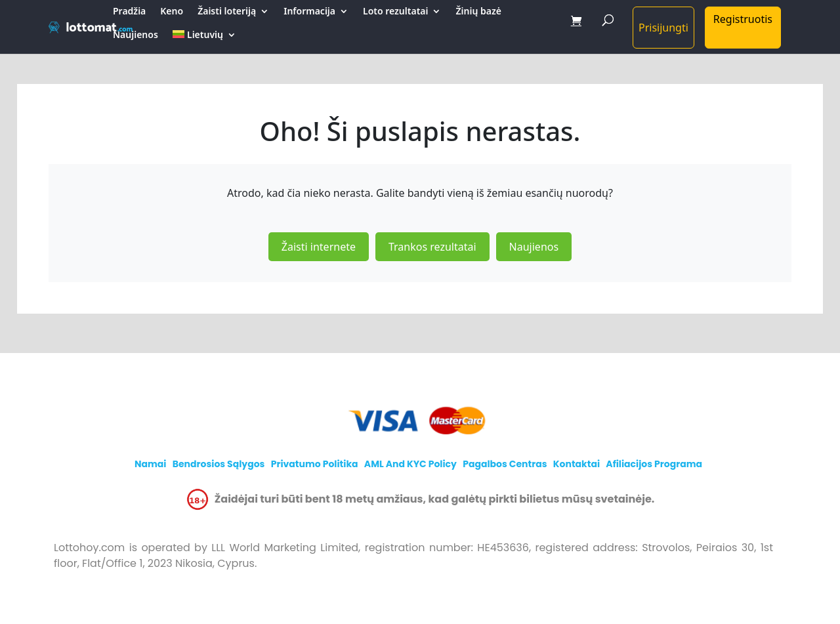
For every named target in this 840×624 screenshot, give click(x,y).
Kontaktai (577, 464)
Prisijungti (663, 28)
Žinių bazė (478, 12)
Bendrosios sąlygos (219, 464)
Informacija (309, 12)
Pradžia (129, 12)
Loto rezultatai (395, 12)
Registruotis (743, 19)
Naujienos (136, 35)
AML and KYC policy (410, 464)
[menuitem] (204, 42)
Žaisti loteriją (227, 12)
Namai (151, 464)
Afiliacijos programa (654, 464)
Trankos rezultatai (432, 247)
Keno (172, 12)
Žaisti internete (319, 247)
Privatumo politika (315, 464)
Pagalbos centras (505, 464)
